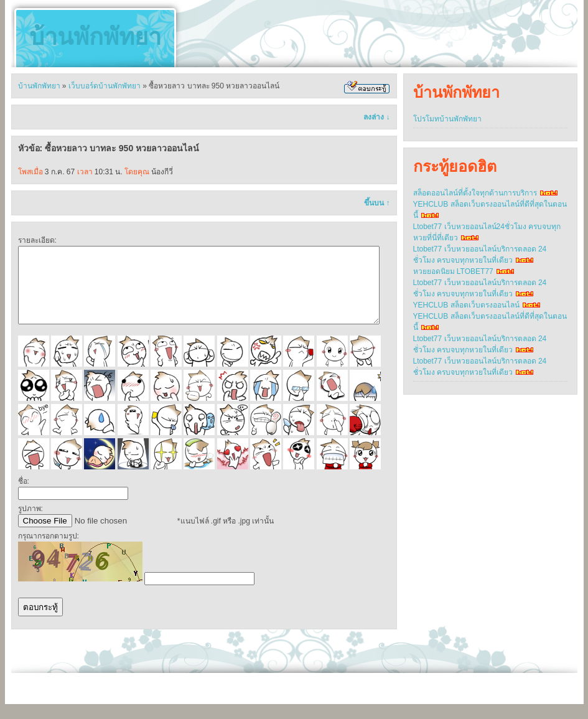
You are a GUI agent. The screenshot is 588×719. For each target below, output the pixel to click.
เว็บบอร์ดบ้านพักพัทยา (105, 86)
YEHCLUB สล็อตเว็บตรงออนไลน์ (466, 305)
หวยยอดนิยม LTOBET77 (453, 271)
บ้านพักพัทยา (95, 37)
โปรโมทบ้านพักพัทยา (447, 119)
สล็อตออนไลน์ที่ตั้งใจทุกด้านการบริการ (475, 193)
